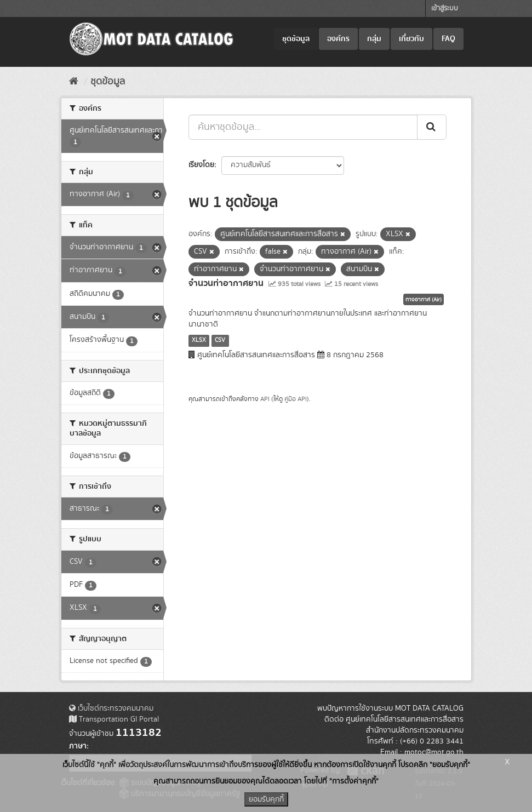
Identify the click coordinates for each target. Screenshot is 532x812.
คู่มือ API (296, 399)
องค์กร (338, 39)
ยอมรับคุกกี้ (266, 799)
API (265, 399)
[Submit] (432, 127)
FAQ (448, 39)
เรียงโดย (201, 165)
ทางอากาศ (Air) (424, 300)
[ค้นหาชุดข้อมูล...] (303, 127)
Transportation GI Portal (114, 719)
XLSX (199, 340)
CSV (220, 340)
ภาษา (78, 746)
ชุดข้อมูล (296, 39)
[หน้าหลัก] (74, 82)
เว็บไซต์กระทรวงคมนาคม (111, 708)
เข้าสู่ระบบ (445, 8)
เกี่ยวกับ (411, 39)
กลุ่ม (374, 39)
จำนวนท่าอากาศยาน (226, 283)
